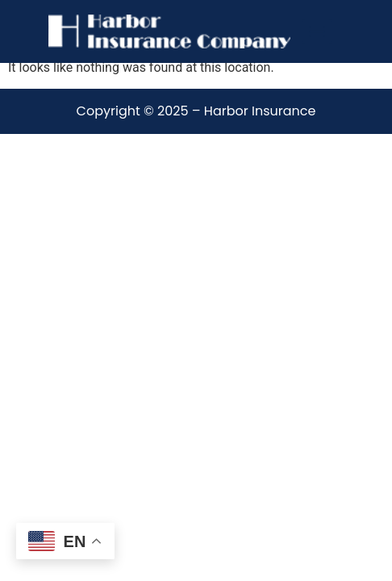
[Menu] (317, 31)
